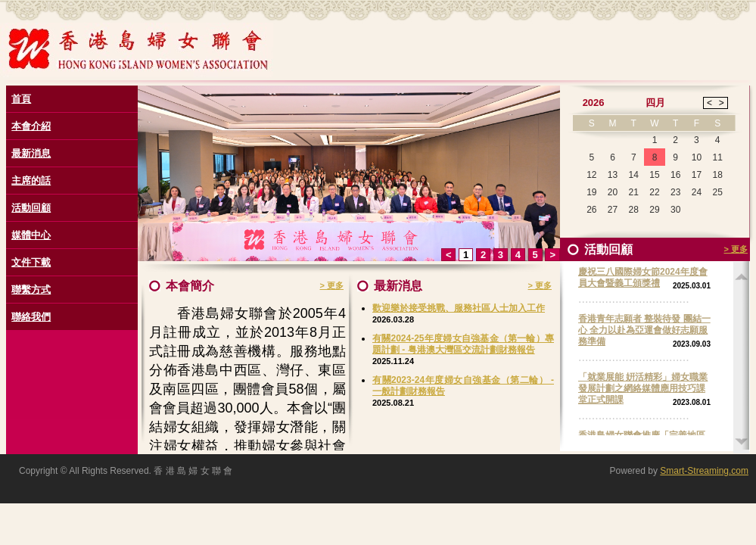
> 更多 (332, 285)
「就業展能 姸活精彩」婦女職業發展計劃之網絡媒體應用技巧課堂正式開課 (643, 388)
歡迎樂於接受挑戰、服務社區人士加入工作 (459, 308)
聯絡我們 (31, 317)
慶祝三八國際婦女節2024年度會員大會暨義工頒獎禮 (643, 277)
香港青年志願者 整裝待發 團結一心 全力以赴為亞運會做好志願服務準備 (644, 330)
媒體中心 (31, 235)
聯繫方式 (31, 290)
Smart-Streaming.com (704, 471)
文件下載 (31, 262)
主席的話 (31, 181)
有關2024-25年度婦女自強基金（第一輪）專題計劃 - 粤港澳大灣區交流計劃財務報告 (463, 344)
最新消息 (31, 153)
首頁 (21, 99)
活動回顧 (31, 208)
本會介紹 (31, 126)
